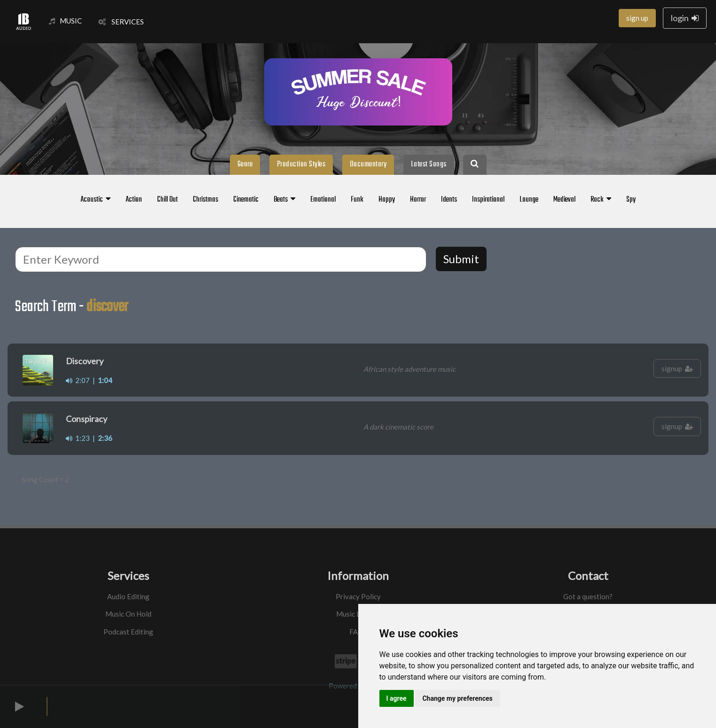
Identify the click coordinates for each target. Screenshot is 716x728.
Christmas (205, 200)
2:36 (105, 438)
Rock (601, 200)
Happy (387, 200)
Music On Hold (128, 614)
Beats (284, 200)
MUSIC (65, 21)
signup (677, 368)
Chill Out (167, 200)
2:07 (78, 380)
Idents (449, 200)
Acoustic (95, 200)
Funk (357, 200)
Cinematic (246, 200)
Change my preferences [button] (457, 698)
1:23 (78, 438)
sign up (637, 18)
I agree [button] (397, 698)
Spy (631, 200)
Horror (418, 200)
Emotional (323, 200)
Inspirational (488, 200)
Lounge (529, 200)
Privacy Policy (358, 596)
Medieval (564, 200)
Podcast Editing (128, 632)
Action (134, 200)
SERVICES (121, 22)
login (685, 18)
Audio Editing (128, 596)
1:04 (105, 380)
